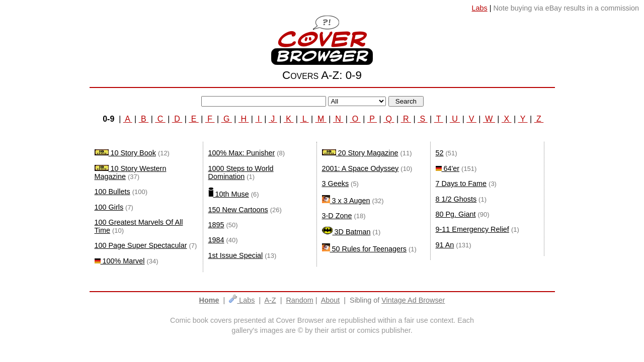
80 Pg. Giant (456, 214)
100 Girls (109, 207)
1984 (216, 240)
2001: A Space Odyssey (360, 168)
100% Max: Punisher (242, 153)
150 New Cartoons (238, 210)
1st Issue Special (236, 255)
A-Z (270, 300)
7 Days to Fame (461, 184)
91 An (445, 245)
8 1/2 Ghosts (456, 199)
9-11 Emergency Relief (472, 229)
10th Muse (229, 194)
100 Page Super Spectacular (141, 245)
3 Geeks (336, 184)
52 (440, 153)
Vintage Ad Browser (413, 300)
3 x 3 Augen (346, 201)
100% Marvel (120, 261)
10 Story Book (125, 153)
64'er (448, 168)
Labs (242, 300)
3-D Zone (337, 216)
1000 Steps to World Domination (241, 172)
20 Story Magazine (360, 153)
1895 (216, 225)
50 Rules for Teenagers (365, 249)
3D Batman (346, 232)
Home (209, 300)
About (331, 300)
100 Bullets (112, 192)
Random (299, 300)
